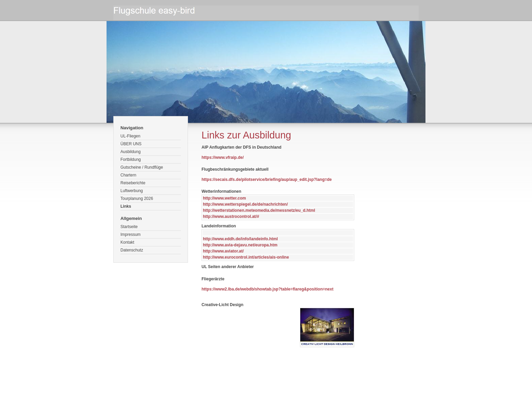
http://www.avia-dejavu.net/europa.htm (240, 245)
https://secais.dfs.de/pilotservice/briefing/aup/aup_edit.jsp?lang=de (267, 180)
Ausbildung (130, 152)
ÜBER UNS (131, 144)
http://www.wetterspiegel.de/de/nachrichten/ (245, 204)
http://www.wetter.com (224, 198)
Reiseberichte (133, 183)
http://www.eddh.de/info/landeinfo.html (240, 239)
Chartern (128, 175)
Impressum (130, 234)
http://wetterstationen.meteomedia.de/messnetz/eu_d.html (259, 210)
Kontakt (127, 242)
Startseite (129, 227)
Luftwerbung (132, 191)
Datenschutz (132, 250)
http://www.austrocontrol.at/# (231, 217)
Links (126, 206)
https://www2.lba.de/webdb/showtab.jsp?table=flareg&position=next (268, 289)
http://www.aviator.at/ (223, 251)
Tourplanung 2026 (137, 199)
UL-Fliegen (130, 136)
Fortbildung (131, 160)
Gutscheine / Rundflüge (142, 167)
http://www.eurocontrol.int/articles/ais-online (246, 257)
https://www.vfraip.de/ (223, 157)
